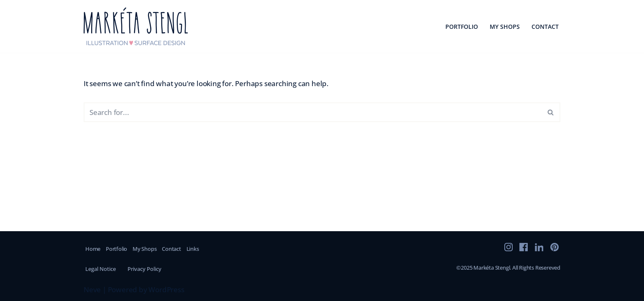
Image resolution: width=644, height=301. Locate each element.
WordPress (166, 290)
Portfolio (462, 27)
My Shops (505, 27)
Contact (545, 27)
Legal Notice (101, 269)
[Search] (313, 112)
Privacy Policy (144, 269)
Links (193, 249)
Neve (92, 290)
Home (93, 249)
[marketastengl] (136, 26)
